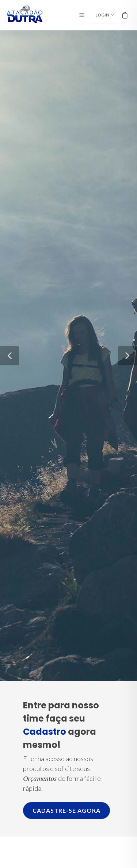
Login (105, 15)
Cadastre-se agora (66, 810)
